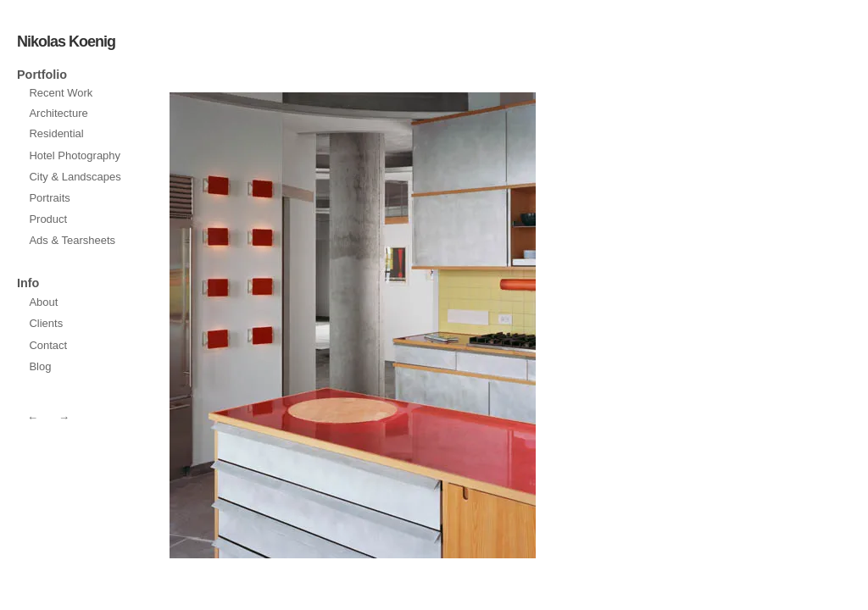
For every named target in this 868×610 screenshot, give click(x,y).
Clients (46, 323)
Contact (48, 345)
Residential (56, 133)
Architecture (58, 113)
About (43, 302)
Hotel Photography (75, 155)
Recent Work (61, 93)
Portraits (49, 198)
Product (48, 219)
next (259, 325)
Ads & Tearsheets (72, 240)
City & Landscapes (75, 177)
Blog (40, 366)
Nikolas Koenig (66, 42)
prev (446, 325)
